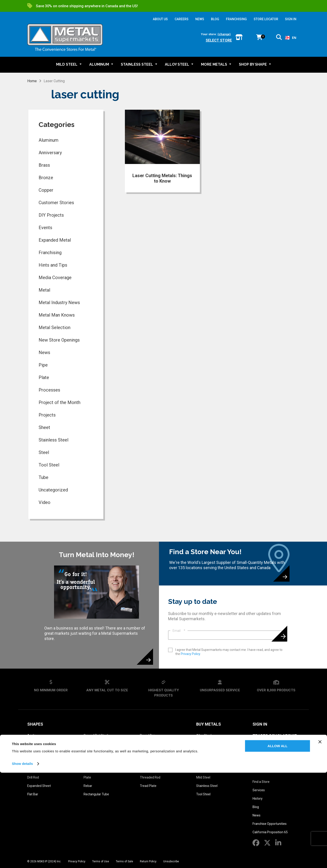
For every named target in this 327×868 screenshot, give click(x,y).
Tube (43, 477)
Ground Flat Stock (96, 735)
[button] (279, 38)
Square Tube (149, 769)
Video (45, 502)
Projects (47, 415)
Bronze (46, 178)
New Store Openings (59, 340)
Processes (49, 390)
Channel (33, 761)
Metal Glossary (270, 747)
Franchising (50, 253)
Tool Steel (49, 465)
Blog (256, 807)
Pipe (43, 365)
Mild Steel (203, 777)
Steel (44, 452)
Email (179, 631)
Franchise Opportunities (270, 824)
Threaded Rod (150, 777)
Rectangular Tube (96, 794)
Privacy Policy (190, 654)
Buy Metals (209, 724)
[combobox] (291, 38)
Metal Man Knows (57, 315)
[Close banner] (320, 837)
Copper (46, 190)
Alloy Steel (204, 735)
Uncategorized (53, 490)
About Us (263, 770)
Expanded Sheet (39, 786)
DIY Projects (51, 215)
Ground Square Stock (99, 744)
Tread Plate (148, 786)
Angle (31, 735)
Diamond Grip (37, 769)
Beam (32, 752)
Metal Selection (54, 327)
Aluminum (48, 140)
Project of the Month (59, 402)
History (258, 799)
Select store (219, 40)
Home (32, 81)
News (44, 352)
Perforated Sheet (96, 761)
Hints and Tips (53, 265)
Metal (44, 290)
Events (45, 228)
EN (291, 38)
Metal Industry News (59, 303)
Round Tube (149, 744)
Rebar (88, 786)
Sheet (44, 427)
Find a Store (261, 782)
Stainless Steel (53, 440)
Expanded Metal (55, 240)
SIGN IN (291, 19)
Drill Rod (33, 777)
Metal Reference (271, 759)
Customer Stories (56, 203)
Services (259, 790)
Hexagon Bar (93, 752)
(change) (224, 34)
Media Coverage (55, 278)
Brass (44, 165)
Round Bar (147, 735)
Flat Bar (33, 794)
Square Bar (148, 761)
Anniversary (50, 153)
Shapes (35, 724)
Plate (44, 377)
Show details (22, 859)
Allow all (277, 841)
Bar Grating (35, 744)
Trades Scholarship (275, 736)
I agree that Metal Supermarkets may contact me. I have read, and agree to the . (229, 652)
